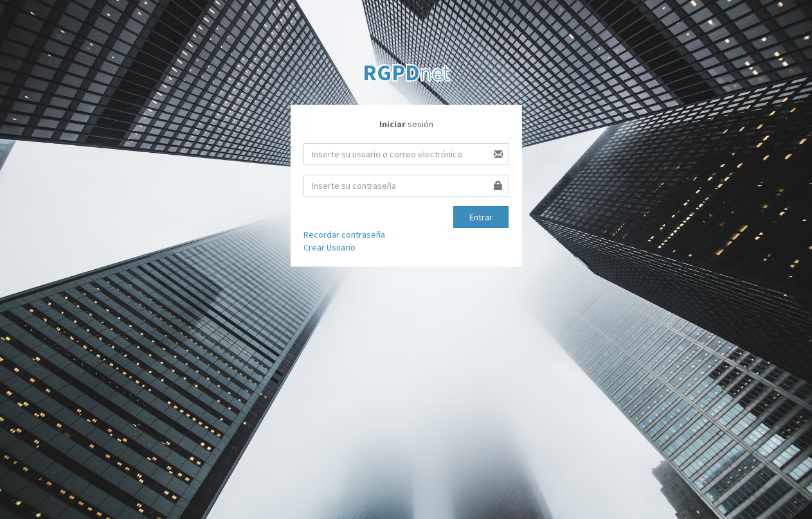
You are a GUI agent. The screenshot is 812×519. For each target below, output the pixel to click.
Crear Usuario (329, 247)
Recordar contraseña (344, 234)
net (406, 73)
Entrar (481, 217)
